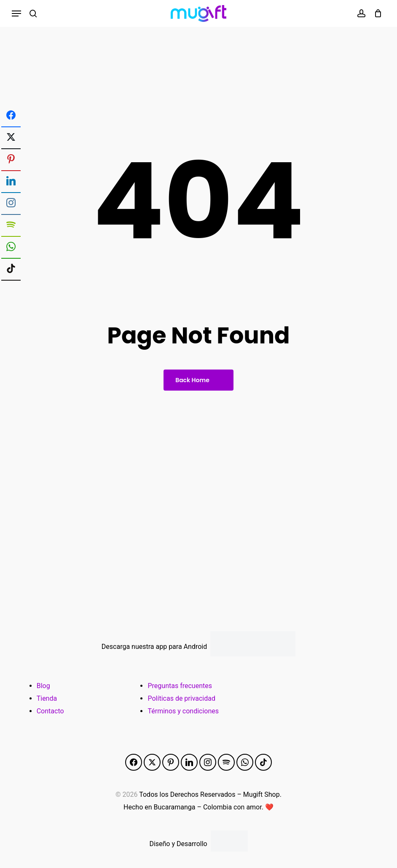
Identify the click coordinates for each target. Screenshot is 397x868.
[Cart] (376, 13)
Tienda (47, 698)
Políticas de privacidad (181, 698)
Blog (43, 686)
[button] (16, 13)
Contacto (50, 711)
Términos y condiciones (183, 711)
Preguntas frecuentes (180, 686)
